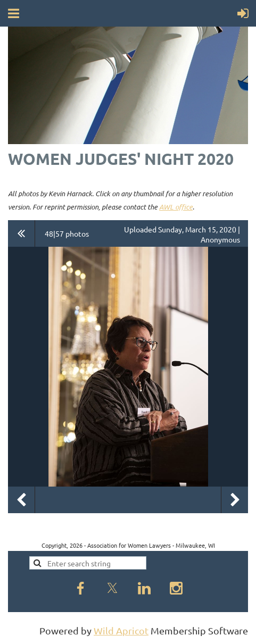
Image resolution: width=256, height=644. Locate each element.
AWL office (176, 207)
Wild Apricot (121, 630)
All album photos (22, 233)
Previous (21, 500)
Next (235, 500)
